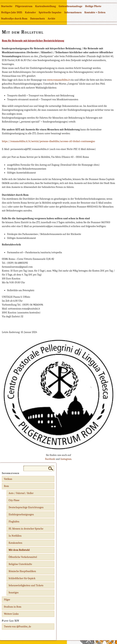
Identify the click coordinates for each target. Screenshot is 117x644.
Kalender (31, 12)
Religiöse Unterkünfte (20, 564)
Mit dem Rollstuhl (19, 550)
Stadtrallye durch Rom (14, 19)
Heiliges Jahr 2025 (12, 12)
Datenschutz (37, 19)
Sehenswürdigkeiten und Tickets (26, 585)
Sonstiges (14, 593)
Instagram (66, 459)
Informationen (73, 12)
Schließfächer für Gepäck (22, 578)
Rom (6, 486)
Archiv (51, 19)
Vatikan (8, 479)
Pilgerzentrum (24, 6)
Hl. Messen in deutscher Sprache (26, 529)
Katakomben (15, 543)
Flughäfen (14, 522)
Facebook (50, 459)
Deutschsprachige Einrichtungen (26, 507)
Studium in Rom (13, 607)
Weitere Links (11, 614)
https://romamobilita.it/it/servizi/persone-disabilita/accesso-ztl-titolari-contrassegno (48, 141)
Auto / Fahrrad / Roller (21, 493)
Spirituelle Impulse (50, 12)
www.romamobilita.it (59, 80)
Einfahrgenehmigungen (21, 514)
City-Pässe (14, 500)
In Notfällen (15, 536)
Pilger (7, 600)
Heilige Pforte (93, 6)
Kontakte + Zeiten (95, 12)
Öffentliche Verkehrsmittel (23, 557)
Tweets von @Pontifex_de (18, 627)
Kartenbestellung (45, 6)
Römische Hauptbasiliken (22, 571)
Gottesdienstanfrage (70, 6)
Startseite (7, 6)
